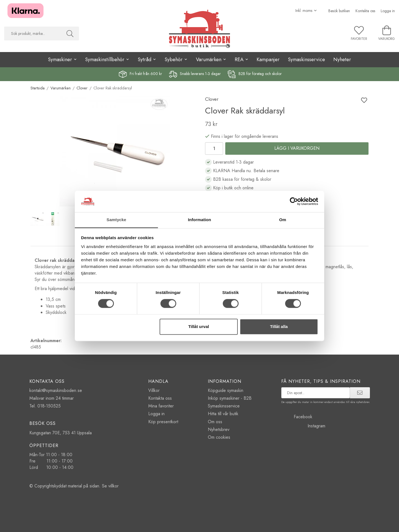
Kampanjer (268, 60)
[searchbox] (33, 33)
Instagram (303, 426)
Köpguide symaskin (226, 390)
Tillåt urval (199, 326)
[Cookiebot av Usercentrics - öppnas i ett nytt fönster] (294, 202)
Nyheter (342, 60)
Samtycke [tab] (117, 220)
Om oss (215, 422)
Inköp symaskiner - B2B (230, 398)
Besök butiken (339, 11)
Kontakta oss (365, 11)
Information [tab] (199, 220)
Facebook (297, 417)
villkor (113, 486)
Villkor (154, 390)
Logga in (388, 11)
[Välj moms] (306, 11)
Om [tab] (282, 220)
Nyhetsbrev (219, 429)
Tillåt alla (279, 326)
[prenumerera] (360, 393)
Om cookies (219, 437)
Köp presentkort (163, 422)
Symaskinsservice (306, 60)
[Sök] (70, 33)
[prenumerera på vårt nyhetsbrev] (316, 393)
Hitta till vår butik (223, 414)
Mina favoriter (161, 406)
